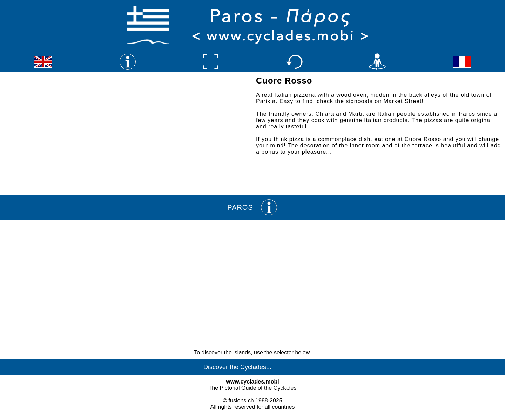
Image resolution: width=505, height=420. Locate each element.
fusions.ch (241, 401)
